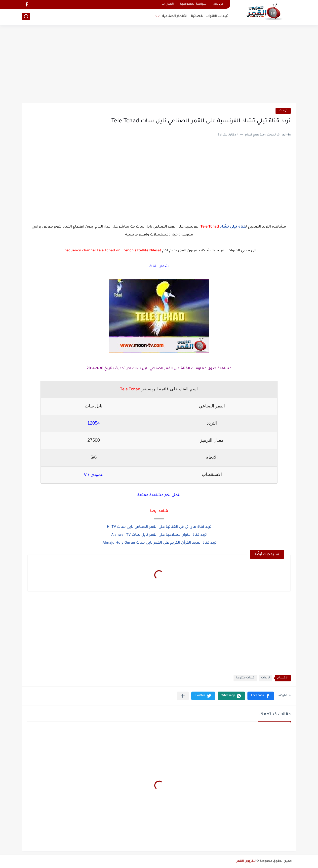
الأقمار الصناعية (175, 16)
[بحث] (26, 17)
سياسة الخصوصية (193, 4)
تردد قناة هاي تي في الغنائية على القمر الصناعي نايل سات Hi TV (159, 527)
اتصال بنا (168, 4)
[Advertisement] (159, 65)
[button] (261, 696)
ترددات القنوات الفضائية (210, 16)
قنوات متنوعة (245, 678)
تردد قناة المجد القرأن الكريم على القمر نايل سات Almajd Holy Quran (159, 543)
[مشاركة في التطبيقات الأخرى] (183, 696)
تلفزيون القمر (246, 861)
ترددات (283, 111)
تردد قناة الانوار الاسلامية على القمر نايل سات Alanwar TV (159, 535)
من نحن (218, 4)
